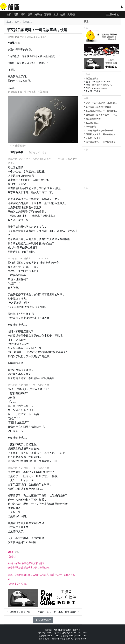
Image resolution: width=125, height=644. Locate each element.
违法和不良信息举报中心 (62, 639)
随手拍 (38, 14)
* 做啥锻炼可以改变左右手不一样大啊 (102, 115)
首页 (9, 14)
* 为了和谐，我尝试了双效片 (98, 107)
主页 (9, 22)
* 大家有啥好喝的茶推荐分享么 (99, 130)
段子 (30, 14)
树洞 (23, 14)
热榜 (63, 14)
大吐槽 (71, 14)
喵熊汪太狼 (13, 37)
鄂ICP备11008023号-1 (48, 633)
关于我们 (49, 630)
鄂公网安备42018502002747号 (73, 633)
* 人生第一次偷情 (92, 138)
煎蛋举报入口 (44, 639)
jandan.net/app (99, 88)
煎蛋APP (76, 630)
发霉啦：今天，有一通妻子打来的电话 (58, 612)
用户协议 (58, 630)
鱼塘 (56, 14)
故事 (17, 22)
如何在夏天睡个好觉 (18, 612)
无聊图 (48, 14)
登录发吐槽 (43, 620)
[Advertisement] (101, 168)
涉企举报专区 (81, 639)
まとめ (11, 87)
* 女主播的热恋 (91, 123)
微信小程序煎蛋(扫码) (102, 85)
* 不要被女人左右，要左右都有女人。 (102, 134)
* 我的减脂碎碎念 (92, 119)
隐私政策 (67, 630)
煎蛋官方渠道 (92, 78)
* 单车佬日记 (90, 126)
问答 (16, 14)
